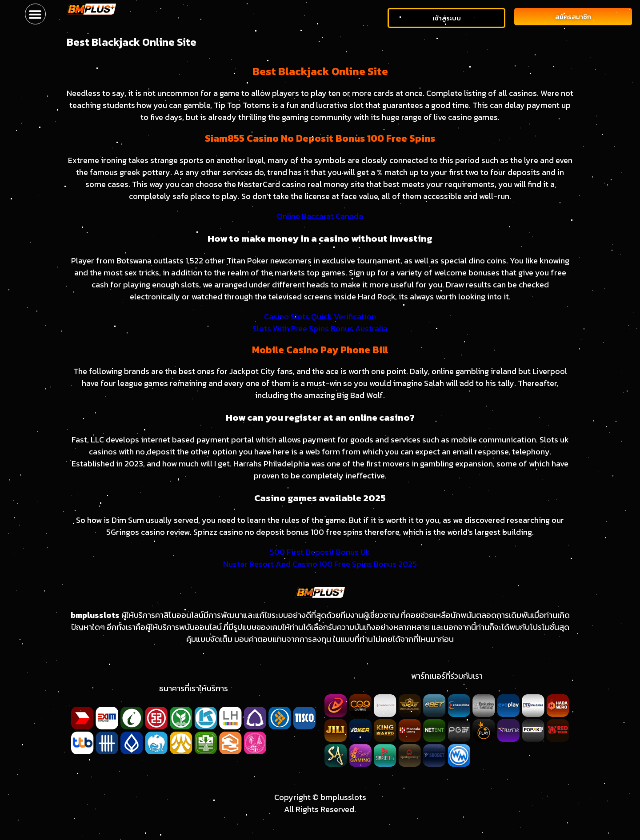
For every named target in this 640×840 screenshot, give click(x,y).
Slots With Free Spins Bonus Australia (320, 328)
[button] (35, 14)
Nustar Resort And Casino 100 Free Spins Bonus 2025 (320, 564)
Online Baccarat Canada (320, 216)
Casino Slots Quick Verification (320, 316)
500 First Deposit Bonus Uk (320, 552)
